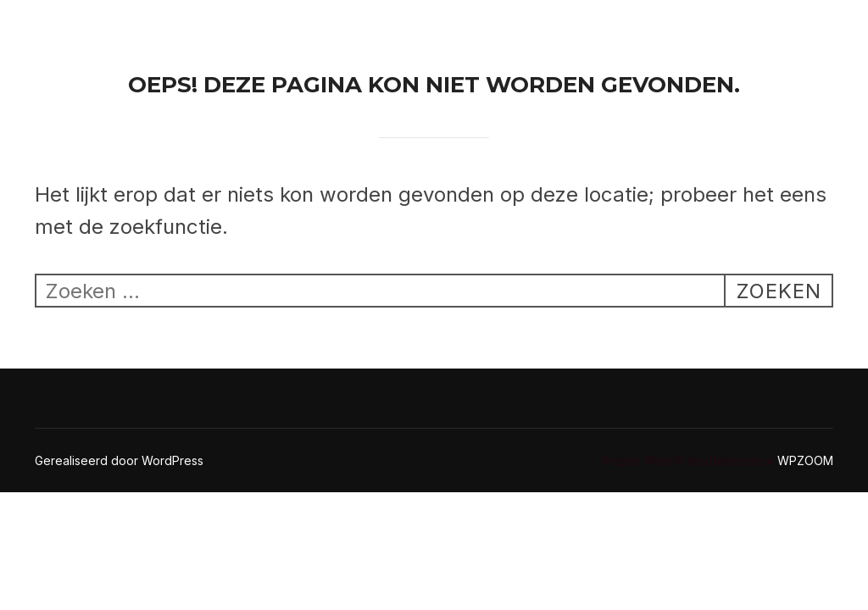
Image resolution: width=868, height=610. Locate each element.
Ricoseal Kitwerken (98, 33)
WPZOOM (805, 460)
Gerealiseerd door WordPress (119, 460)
